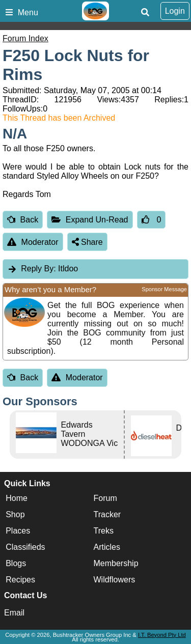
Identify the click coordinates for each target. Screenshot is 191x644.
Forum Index (25, 38)
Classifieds (25, 547)
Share (87, 242)
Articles (107, 547)
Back (23, 220)
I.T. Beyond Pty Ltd (162, 635)
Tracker (107, 514)
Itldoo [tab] (43, 269)
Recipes (20, 580)
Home (17, 498)
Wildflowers (115, 580)
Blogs (16, 563)
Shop (15, 514)
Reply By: (38, 269)
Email (14, 613)
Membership (116, 563)
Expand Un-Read (90, 220)
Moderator (33, 242)
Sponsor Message (164, 289)
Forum (105, 498)
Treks (104, 531)
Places (18, 531)
